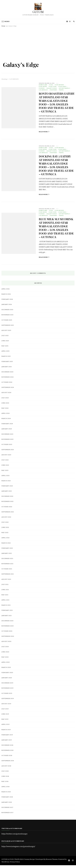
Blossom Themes (52, 862)
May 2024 (5, 411)
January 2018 (7, 805)
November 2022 (7, 504)
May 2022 (5, 535)
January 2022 (7, 556)
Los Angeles (43, 90)
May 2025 (5, 349)
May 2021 (5, 598)
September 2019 (8, 701)
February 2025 (7, 364)
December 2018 (7, 748)
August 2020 (6, 644)
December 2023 (7, 437)
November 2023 (7, 442)
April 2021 (5, 603)
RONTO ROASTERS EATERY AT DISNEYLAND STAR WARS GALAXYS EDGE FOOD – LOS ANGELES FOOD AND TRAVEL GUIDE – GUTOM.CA (56, 104)
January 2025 (7, 370)
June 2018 (5, 779)
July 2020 (5, 650)
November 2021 (7, 567)
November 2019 (7, 691)
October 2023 (7, 447)
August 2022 (6, 520)
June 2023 (5, 468)
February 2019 (7, 738)
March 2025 (6, 359)
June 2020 (5, 655)
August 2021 (6, 582)
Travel (61, 90)
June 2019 (5, 717)
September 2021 (8, 577)
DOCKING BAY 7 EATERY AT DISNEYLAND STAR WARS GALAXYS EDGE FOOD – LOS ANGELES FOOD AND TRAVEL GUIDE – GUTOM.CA (55, 168)
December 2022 (7, 499)
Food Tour (53, 87)
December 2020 (7, 624)
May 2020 (5, 660)
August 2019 (6, 707)
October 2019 (7, 696)
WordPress (5, 865)
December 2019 (7, 686)
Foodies (42, 88)
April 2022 (5, 541)
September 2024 (8, 390)
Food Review (59, 85)
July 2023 (5, 463)
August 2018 (6, 769)
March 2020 (6, 670)
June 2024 (5, 406)
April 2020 (6, 665)
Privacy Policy (15, 865)
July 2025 (5, 338)
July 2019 (5, 712)
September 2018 (8, 764)
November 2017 (7, 815)
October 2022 (7, 510)
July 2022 (5, 525)
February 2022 (7, 551)
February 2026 (7, 302)
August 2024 (6, 395)
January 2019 (7, 743)
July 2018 (5, 774)
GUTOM (38, 12)
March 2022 (6, 546)
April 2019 (5, 727)
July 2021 (5, 587)
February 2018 (7, 800)
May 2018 (5, 784)
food (51, 85)
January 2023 (7, 494)
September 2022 (8, 515)
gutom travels (64, 88)
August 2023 (6, 458)
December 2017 (7, 810)
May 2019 (5, 722)
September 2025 (8, 328)
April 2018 (5, 790)
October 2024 (7, 385)
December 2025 (7, 313)
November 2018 (7, 753)
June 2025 (5, 344)
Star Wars (53, 90)
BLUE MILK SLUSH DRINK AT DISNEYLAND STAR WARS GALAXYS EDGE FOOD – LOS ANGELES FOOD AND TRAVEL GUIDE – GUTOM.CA (56, 231)
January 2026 (7, 307)
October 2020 (7, 634)
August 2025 (6, 333)
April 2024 (6, 416)
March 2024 (6, 421)
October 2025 (7, 323)
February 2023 (7, 489)
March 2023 (6, 484)
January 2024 (7, 432)
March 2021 (6, 608)
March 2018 (6, 795)
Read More (44, 135)
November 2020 (8, 629)
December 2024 (7, 375)
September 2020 (8, 639)
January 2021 (7, 618)
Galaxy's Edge (52, 88)
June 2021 (5, 593)
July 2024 (5, 401)
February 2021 (7, 613)
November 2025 (7, 318)
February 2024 (7, 427)
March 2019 (6, 732)
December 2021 (7, 561)
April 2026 (6, 292)
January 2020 (7, 681)
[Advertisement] (38, 43)
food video (62, 87)
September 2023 (8, 453)
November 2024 (8, 380)
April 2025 (5, 354)
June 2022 (5, 530)
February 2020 (7, 675)
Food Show (43, 87)
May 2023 (5, 473)
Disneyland (43, 85)
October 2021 (7, 572)
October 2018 (7, 758)
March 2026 (6, 297)
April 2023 (5, 478)
